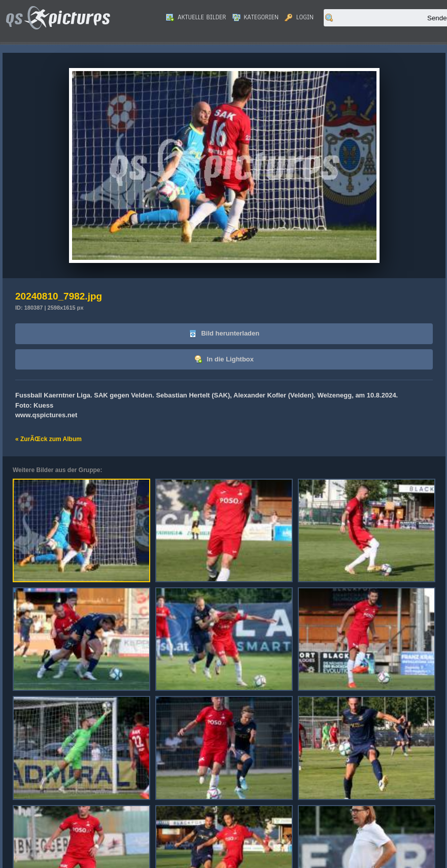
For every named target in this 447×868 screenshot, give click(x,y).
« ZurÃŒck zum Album (48, 439)
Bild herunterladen (224, 334)
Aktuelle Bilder (196, 17)
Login (299, 17)
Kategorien (256, 17)
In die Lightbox (224, 360)
